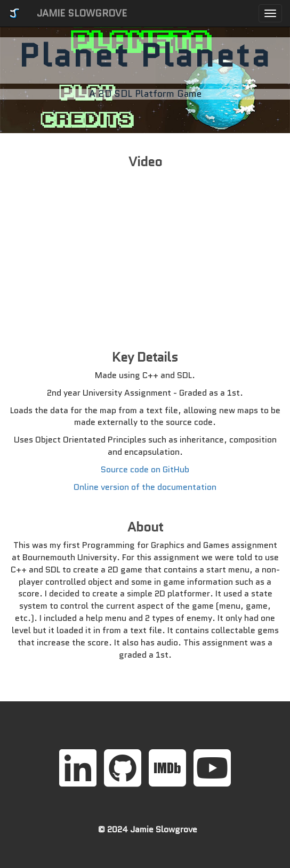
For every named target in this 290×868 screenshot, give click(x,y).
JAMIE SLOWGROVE (82, 13)
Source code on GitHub (145, 469)
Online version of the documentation (145, 487)
